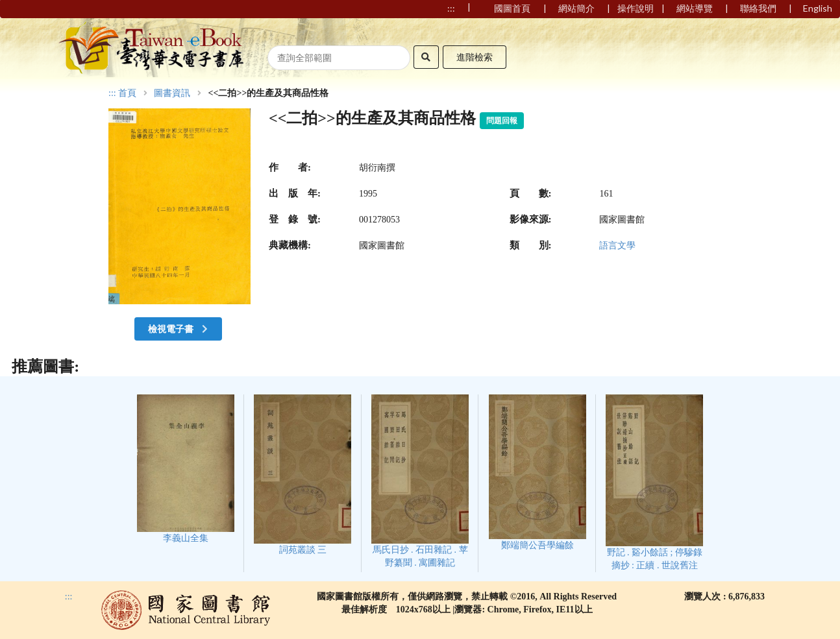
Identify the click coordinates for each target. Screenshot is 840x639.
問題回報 (502, 121)
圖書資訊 (172, 93)
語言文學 (617, 246)
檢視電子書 (179, 329)
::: (112, 93)
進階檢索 (475, 57)
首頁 (127, 93)
